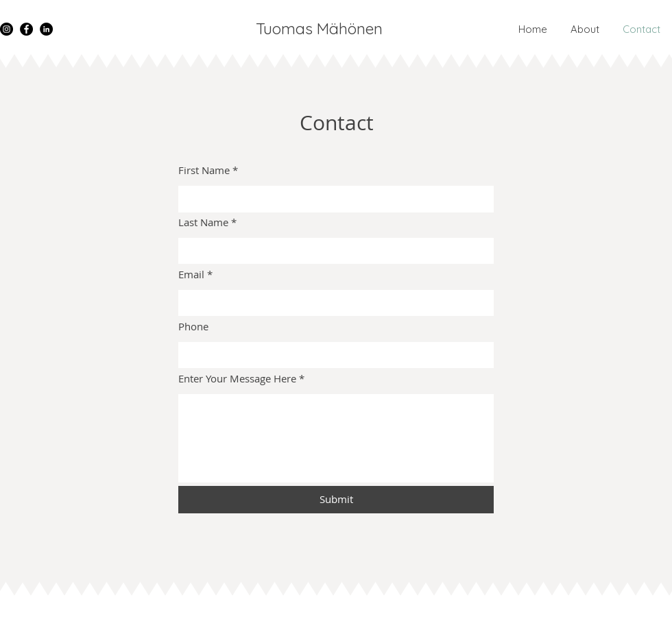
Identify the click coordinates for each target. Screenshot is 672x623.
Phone (193, 327)
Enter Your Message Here (237, 379)
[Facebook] (26, 29)
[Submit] (336, 500)
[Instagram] (7, 29)
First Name (204, 170)
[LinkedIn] (46, 29)
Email (191, 274)
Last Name (203, 222)
